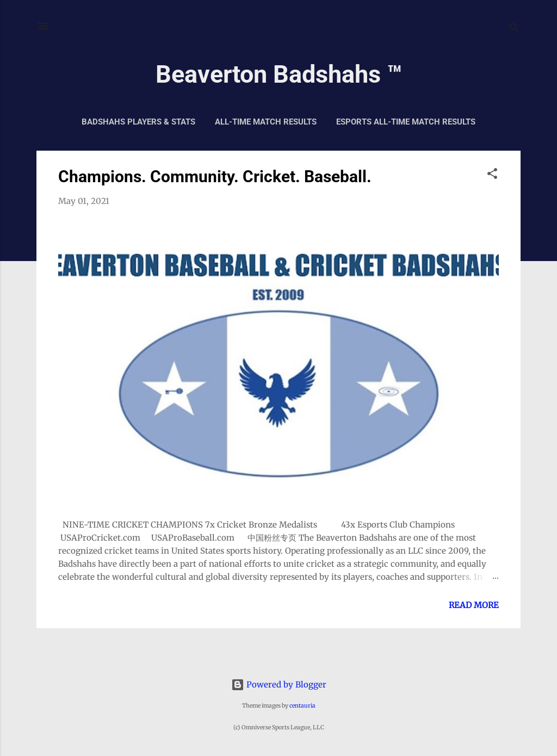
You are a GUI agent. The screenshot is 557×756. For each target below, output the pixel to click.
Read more (474, 605)
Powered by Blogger (279, 684)
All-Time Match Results (266, 122)
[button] (492, 175)
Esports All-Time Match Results (406, 122)
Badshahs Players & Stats (138, 122)
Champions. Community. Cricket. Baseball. (215, 176)
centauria (302, 706)
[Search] (514, 30)
